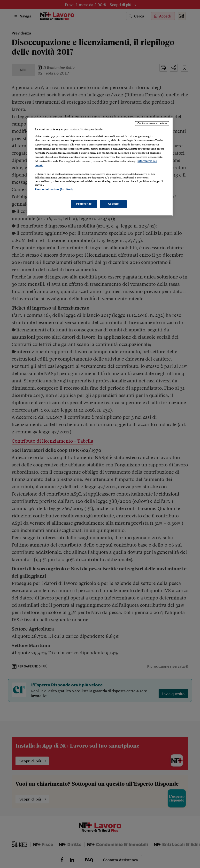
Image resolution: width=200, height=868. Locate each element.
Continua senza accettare (152, 124)
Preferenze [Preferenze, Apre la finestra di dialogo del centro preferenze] (84, 204)
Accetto (113, 204)
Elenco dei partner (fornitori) (54, 190)
